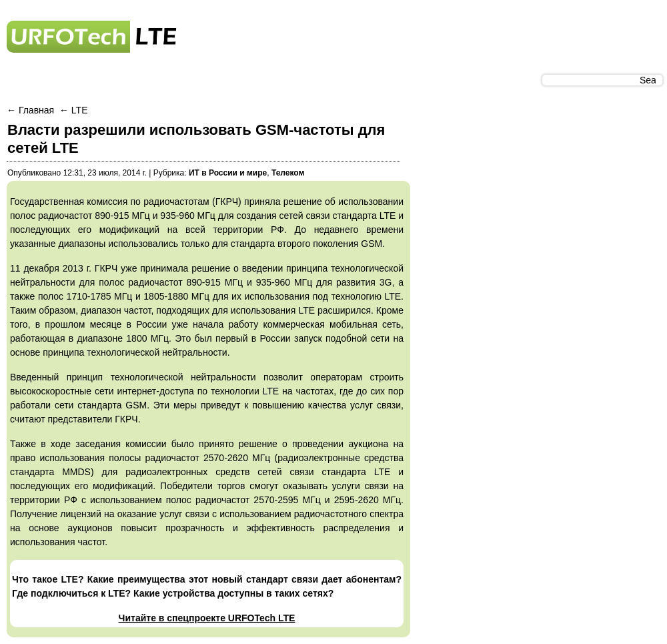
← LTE (74, 110)
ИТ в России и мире (228, 173)
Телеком (288, 173)
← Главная (32, 110)
